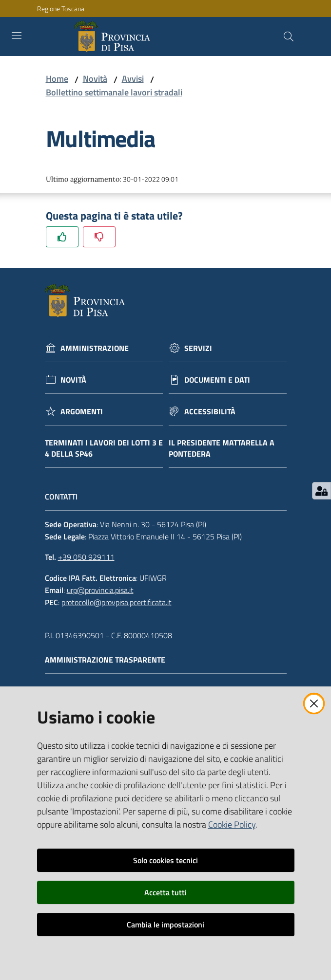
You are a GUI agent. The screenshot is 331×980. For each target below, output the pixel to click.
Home (57, 79)
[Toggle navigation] (17, 36)
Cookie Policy (232, 824)
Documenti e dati (217, 380)
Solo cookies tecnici (165, 860)
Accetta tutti (165, 892)
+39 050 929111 (86, 557)
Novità (95, 79)
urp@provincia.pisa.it (100, 590)
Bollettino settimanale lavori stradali (114, 92)
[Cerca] (289, 37)
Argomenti (82, 412)
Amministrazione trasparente (110, 660)
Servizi (198, 348)
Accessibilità (210, 412)
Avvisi (133, 79)
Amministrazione (95, 348)
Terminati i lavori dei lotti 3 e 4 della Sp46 (104, 448)
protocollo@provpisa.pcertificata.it (117, 602)
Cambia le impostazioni (165, 925)
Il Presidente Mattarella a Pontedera (222, 448)
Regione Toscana (61, 9)
